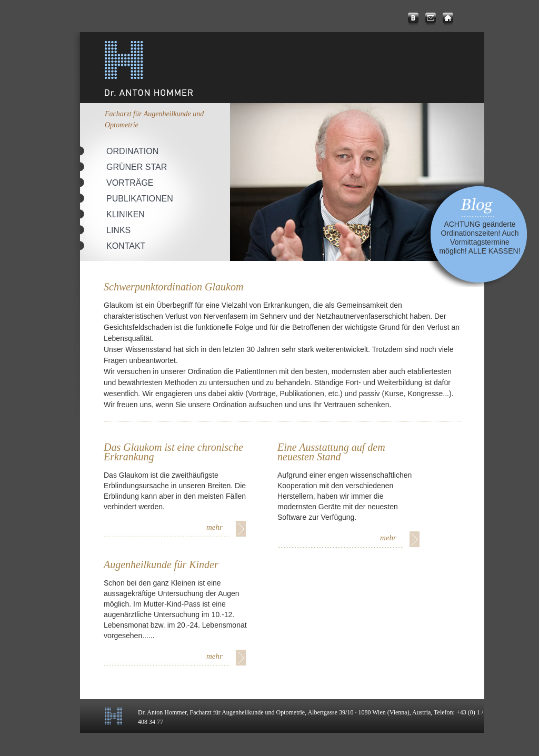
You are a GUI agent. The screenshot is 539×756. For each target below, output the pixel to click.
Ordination (132, 151)
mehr (214, 527)
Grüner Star (137, 167)
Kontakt (126, 246)
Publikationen (140, 199)
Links (118, 230)
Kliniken (126, 214)
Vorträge (130, 183)
